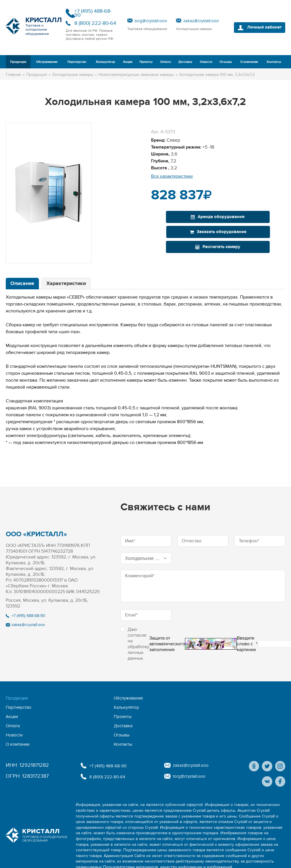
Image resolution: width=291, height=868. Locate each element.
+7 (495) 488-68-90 (93, 13)
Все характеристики (172, 176)
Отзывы (226, 62)
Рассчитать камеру (217, 232)
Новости (206, 62)
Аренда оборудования (184, 217)
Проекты (146, 62)
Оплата (166, 62)
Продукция (18, 62)
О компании (249, 62)
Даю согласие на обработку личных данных (135, 644)
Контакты (274, 62)
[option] (49, 193)
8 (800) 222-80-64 (95, 23)
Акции (128, 62)
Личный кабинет (261, 28)
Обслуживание (47, 62)
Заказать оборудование (252, 217)
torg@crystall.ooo (151, 21)
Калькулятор (105, 62)
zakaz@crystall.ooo (201, 21)
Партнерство (77, 62)
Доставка (185, 62)
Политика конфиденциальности (36, 860)
